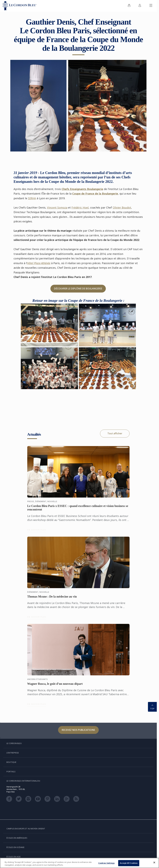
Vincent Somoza (57, 208)
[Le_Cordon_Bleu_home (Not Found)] (19, 6)
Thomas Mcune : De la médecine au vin (52, 598)
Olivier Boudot (122, 208)
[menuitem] (129, 6)
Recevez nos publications (78, 730)
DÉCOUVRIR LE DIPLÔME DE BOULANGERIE (78, 289)
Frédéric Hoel (80, 208)
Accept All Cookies (129, 863)
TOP (152, 707)
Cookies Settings (106, 863)
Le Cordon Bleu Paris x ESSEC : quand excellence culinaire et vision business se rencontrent (78, 509)
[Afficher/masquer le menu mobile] (151, 6)
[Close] (154, 863)
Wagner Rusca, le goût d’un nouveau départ (55, 685)
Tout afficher (115, 433)
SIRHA (32, 198)
